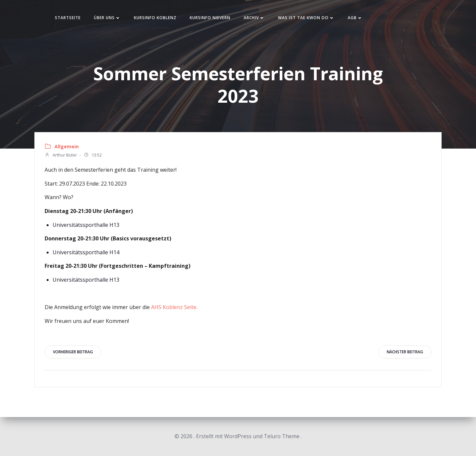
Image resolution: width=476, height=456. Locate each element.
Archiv (254, 18)
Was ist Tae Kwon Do (306, 18)
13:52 (93, 156)
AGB (355, 18)
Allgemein (67, 146)
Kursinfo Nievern (210, 18)
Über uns (107, 18)
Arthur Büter (61, 156)
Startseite (68, 18)
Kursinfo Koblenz (155, 18)
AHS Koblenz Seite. (174, 307)
